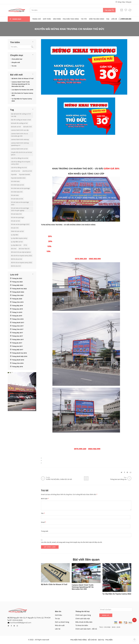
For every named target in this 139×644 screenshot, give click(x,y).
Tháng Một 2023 (18, 285)
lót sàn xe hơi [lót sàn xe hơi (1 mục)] (15, 221)
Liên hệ (114, 19)
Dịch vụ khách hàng (62, 622)
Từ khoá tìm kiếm (82, 625)
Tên (43, 513)
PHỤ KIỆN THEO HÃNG (71, 19)
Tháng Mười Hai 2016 (19, 353)
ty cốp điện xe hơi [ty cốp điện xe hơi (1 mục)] (17, 242)
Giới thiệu (47, 19)
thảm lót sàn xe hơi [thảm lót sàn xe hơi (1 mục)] (17, 231)
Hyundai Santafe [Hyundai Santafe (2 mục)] (24, 174)
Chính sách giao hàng (83, 615)
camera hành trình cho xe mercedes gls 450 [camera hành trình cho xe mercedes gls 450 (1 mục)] (19, 135)
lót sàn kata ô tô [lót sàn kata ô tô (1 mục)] (16, 214)
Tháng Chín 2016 (18, 363)
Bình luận (45, 499)
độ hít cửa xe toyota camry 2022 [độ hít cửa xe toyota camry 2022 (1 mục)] (22, 263)
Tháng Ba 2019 (17, 316)
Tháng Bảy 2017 (17, 333)
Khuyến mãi (16, 62)
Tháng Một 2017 (18, 350)
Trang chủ (37, 19)
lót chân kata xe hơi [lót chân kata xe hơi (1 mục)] (17, 185)
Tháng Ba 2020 (17, 299)
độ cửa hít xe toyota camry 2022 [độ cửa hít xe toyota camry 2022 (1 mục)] (22, 256)
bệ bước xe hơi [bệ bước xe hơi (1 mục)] (16, 127)
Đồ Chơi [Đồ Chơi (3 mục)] (14, 249)
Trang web (45, 531)
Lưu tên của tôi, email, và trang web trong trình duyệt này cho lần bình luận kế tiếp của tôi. (72, 542)
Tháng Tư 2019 (17, 312)
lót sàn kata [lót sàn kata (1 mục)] (15, 195)
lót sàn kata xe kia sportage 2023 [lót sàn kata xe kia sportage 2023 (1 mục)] (20, 203)
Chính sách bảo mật (83, 619)
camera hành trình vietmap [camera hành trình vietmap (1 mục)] (20, 139)
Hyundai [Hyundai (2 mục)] (14, 174)
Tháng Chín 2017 (18, 326)
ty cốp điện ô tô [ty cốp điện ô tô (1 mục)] (16, 245)
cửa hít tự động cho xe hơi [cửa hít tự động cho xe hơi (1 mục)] (20, 158)
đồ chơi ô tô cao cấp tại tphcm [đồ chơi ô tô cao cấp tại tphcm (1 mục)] (21, 252)
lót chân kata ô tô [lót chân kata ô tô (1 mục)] (17, 192)
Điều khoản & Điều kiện (84, 622)
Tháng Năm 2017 (18, 339)
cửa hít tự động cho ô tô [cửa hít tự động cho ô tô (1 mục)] (19, 168)
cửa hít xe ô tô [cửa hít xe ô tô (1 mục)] (27, 171)
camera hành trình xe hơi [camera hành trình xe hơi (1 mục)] (19, 149)
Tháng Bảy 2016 (17, 367)
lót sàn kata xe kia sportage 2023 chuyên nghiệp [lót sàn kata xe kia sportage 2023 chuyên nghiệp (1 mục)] (20, 209)
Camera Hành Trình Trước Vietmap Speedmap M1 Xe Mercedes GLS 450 (83, 587)
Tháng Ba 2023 (17, 278)
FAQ (108, 19)
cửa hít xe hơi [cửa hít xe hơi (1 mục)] (15, 171)
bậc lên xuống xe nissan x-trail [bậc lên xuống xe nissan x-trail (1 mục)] (21, 120)
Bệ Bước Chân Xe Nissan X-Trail (54, 584)
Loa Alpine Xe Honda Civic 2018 (22, 90)
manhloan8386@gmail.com (20, 623)
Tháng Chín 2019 (18, 302)
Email (43, 522)
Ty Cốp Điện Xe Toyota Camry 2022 (117, 594)
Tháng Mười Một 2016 (20, 356)
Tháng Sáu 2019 (17, 309)
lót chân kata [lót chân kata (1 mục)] (15, 181)
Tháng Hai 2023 (17, 282)
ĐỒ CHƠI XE (92, 640)
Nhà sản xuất (60, 625)
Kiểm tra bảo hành (97, 19)
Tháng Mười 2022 (18, 292)
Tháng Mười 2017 (18, 323)
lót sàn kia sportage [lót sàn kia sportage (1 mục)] (17, 217)
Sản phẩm (57, 19)
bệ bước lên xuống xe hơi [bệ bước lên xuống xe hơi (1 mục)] (19, 123)
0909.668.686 (125, 19)
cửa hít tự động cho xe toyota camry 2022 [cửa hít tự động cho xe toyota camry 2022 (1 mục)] (21, 163)
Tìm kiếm (108, 10)
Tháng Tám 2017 (18, 329)
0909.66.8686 (17, 620)
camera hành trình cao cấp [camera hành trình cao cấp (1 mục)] (20, 130)
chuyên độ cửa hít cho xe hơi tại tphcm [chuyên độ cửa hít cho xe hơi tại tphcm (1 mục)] (21, 153)
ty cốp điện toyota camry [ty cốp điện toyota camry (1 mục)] (19, 238)
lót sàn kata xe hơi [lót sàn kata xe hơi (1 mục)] (17, 199)
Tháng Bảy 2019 (17, 306)
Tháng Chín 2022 (18, 295)
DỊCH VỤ (101, 640)
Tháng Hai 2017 (17, 346)
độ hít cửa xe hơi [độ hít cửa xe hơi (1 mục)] (17, 259)
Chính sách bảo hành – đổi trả (86, 629)
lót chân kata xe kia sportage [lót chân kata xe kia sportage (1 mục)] (20, 188)
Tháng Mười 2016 (18, 360)
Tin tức (84, 19)
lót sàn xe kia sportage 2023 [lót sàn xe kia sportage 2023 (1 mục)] (20, 224)
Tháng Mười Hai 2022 (19, 289)
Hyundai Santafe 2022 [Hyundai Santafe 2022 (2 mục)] (18, 178)
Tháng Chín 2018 (18, 319)
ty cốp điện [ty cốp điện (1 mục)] (15, 235)
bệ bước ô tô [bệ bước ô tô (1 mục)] (27, 127)
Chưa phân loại (17, 59)
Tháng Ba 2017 (17, 343)
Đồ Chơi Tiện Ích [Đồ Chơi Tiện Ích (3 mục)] (24, 249)
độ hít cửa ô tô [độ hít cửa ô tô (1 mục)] (16, 266)
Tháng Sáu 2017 (17, 336)
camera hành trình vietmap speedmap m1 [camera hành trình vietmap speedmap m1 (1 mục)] (20, 144)
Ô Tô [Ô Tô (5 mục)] (25, 245)
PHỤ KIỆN (109, 640)
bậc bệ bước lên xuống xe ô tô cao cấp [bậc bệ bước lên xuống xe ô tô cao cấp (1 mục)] (21, 115)
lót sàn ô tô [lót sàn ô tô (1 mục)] (15, 228)
